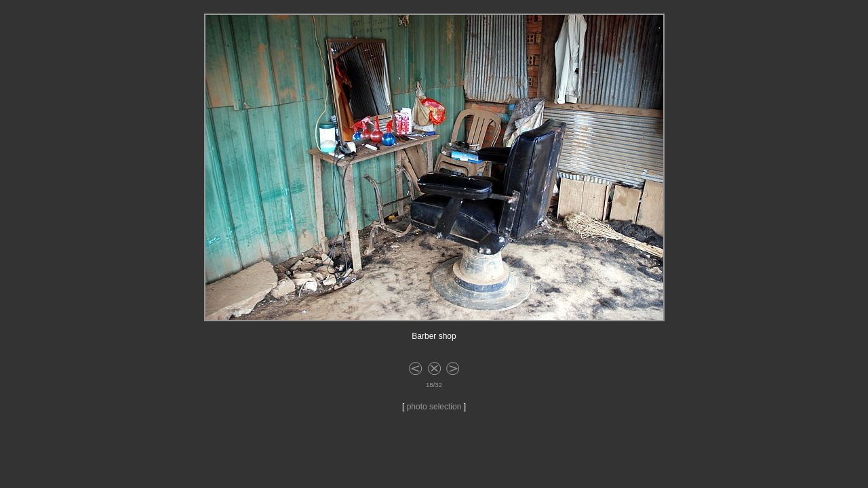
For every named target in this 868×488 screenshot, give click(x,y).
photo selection (434, 407)
